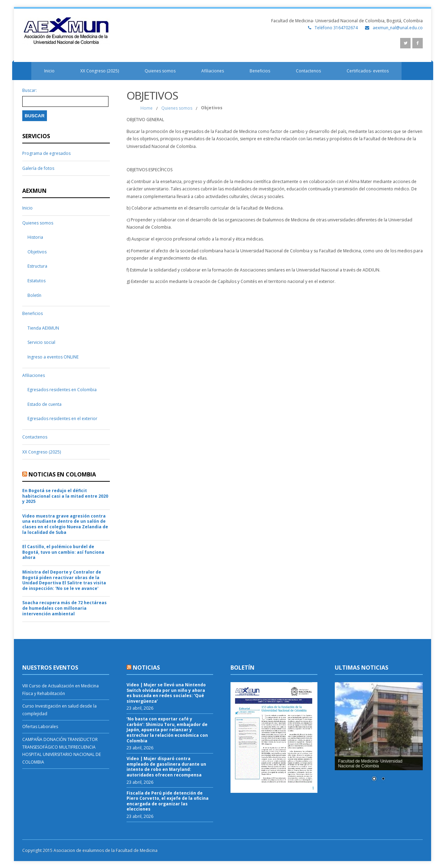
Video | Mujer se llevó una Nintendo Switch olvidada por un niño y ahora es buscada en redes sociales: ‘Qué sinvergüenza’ (166, 693)
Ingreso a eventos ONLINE (53, 357)
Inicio (49, 71)
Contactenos (308, 71)
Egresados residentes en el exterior (62, 419)
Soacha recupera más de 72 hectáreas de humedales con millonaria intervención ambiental (64, 608)
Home (147, 108)
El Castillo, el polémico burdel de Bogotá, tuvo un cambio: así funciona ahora (63, 552)
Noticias (146, 668)
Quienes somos (160, 71)
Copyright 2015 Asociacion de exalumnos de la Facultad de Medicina (90, 850)
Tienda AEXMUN (43, 328)
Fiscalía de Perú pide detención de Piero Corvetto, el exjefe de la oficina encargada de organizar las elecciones (168, 801)
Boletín (34, 295)
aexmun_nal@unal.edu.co (398, 28)
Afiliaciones (213, 71)
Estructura (37, 266)
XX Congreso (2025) (100, 71)
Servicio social (41, 342)
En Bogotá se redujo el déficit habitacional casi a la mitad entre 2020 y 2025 (65, 496)
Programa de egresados (46, 153)
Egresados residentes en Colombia (62, 390)
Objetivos (37, 252)
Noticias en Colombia (62, 474)
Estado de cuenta (44, 404)
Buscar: (30, 90)
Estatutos (37, 281)
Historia (35, 237)
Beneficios (260, 71)
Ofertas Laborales (40, 727)
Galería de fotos (38, 168)
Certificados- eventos (368, 71)
